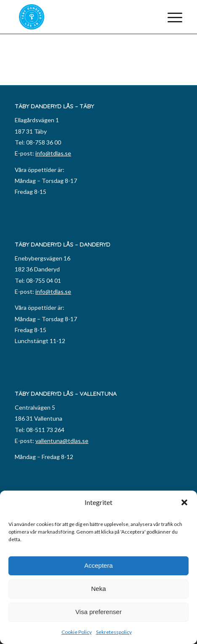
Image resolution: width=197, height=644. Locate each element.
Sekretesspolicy (114, 632)
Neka (98, 589)
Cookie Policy (77, 632)
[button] (184, 502)
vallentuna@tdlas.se (62, 441)
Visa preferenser (98, 612)
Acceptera (98, 565)
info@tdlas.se (53, 153)
